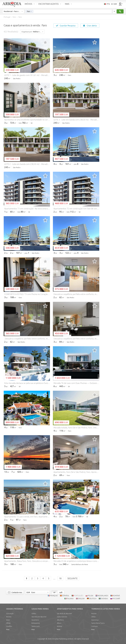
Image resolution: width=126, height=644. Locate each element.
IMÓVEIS (28, 4)
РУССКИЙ (116, 599)
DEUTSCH (93, 599)
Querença (95, 620)
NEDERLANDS (103, 596)
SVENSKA (104, 599)
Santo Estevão (62, 617)
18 (60, 578)
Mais (8, 629)
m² (55, 592)
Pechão (9, 617)
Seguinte (72, 578)
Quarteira (35, 620)
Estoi (8, 620)
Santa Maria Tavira (98, 623)
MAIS (67, 4)
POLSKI (90, 596)
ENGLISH (81, 599)
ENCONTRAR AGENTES (49, 4)
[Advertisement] (112, 56)
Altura (59, 623)
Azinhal (59, 626)
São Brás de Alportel (39, 617)
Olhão (8, 623)
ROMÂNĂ (116, 596)
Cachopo (94, 626)
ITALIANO (70, 599)
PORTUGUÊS (79, 596)
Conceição (10, 614)
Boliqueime (36, 623)
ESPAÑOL (66, 596)
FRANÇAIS (54, 596)
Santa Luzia (35, 626)
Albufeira (60, 620)
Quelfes (9, 626)
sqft (61, 592)
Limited (63, 639)
